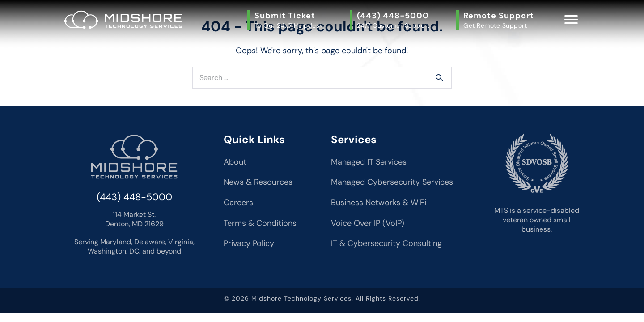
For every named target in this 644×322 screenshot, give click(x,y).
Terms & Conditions (260, 223)
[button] (287, 20)
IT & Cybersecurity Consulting (386, 243)
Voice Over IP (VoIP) (368, 223)
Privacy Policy (249, 243)
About (235, 162)
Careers (238, 203)
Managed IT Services (369, 162)
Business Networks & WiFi (379, 203)
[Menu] (571, 20)
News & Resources (258, 182)
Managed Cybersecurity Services (392, 182)
